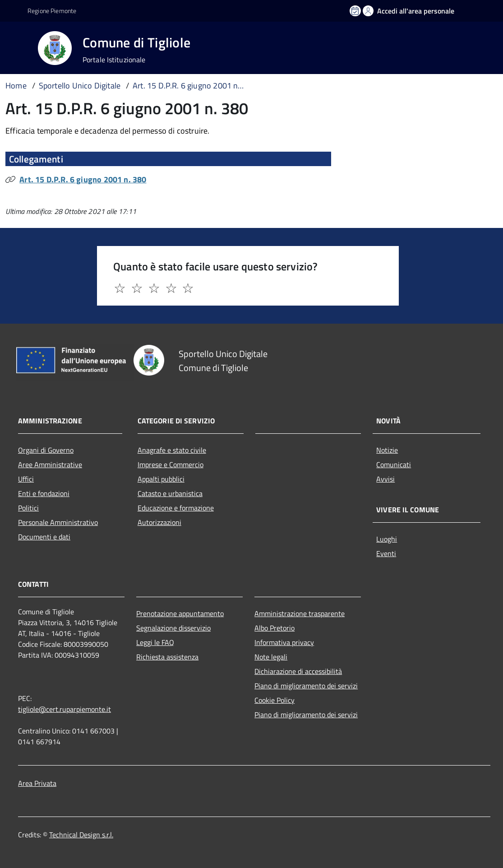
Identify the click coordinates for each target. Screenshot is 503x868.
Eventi (386, 553)
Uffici (26, 479)
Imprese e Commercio (171, 464)
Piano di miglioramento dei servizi (306, 686)
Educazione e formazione (176, 508)
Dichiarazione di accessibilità (298, 671)
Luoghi (387, 539)
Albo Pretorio (275, 628)
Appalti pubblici (161, 479)
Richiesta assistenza (167, 657)
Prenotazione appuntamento (180, 613)
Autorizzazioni (159, 522)
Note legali (271, 657)
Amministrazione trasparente (300, 613)
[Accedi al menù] (21, 47)
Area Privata (37, 783)
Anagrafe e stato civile (172, 450)
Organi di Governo (46, 450)
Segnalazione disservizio (173, 628)
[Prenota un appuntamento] (356, 11)
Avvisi (385, 479)
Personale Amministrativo (58, 522)
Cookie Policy (275, 700)
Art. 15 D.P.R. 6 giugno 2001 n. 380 (83, 179)
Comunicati (394, 464)
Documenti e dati (44, 537)
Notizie (387, 450)
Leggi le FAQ (155, 642)
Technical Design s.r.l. (81, 835)
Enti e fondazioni (44, 493)
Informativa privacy (284, 642)
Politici (28, 508)
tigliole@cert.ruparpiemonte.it (65, 709)
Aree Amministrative (50, 464)
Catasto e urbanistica (170, 493)
